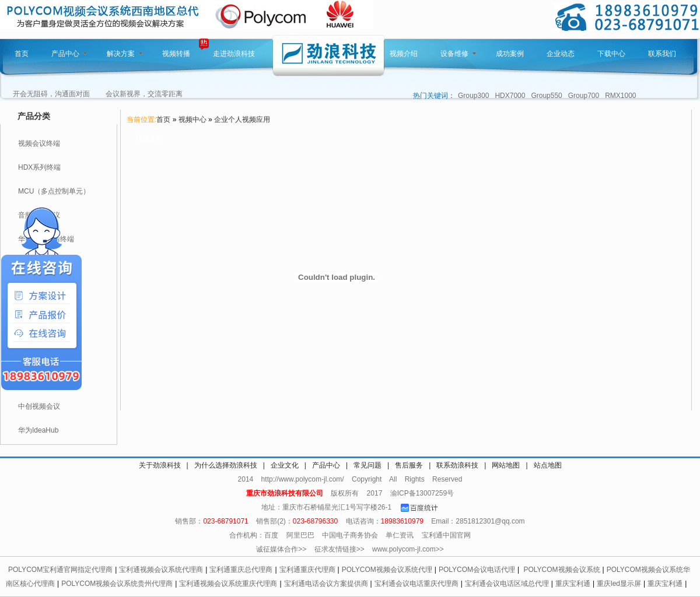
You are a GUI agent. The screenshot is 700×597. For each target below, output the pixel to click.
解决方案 (125, 54)
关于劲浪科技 (160, 465)
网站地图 (506, 465)
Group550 (546, 96)
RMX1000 (620, 96)
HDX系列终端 (39, 167)
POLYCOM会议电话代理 (477, 570)
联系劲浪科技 (457, 465)
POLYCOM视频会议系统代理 (387, 570)
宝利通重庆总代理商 (241, 570)
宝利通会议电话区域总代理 (507, 584)
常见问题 (367, 465)
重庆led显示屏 (619, 584)
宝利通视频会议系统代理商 (161, 570)
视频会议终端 (39, 143)
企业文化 (285, 465)
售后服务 (409, 465)
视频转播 (176, 54)
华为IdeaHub (38, 430)
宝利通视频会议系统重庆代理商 (228, 584)
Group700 (584, 96)
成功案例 (510, 54)
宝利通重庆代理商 (307, 570)
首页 (22, 54)
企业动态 (561, 54)
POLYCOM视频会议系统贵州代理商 (117, 584)
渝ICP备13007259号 (422, 493)
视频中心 (192, 120)
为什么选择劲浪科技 (226, 465)
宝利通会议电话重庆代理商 (416, 584)
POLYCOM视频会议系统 (561, 570)
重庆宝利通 (573, 584)
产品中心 (69, 54)
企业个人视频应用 (242, 120)
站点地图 (548, 465)
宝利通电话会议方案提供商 (326, 584)
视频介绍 (404, 54)
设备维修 (459, 54)
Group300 (473, 96)
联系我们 (662, 54)
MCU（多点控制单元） (54, 191)
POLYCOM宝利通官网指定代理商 (60, 570)
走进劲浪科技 (234, 54)
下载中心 (611, 54)
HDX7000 (510, 96)
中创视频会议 (39, 406)
